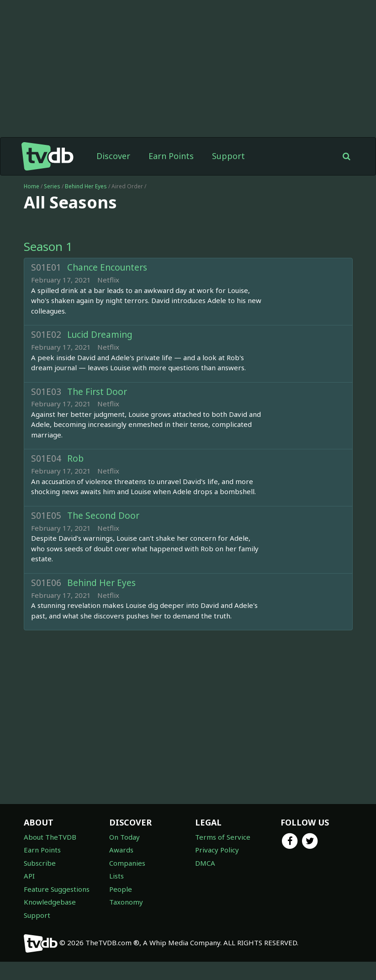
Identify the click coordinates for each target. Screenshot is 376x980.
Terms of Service (223, 837)
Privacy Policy (217, 850)
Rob (75, 458)
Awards (121, 850)
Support (228, 156)
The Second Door (103, 516)
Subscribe (40, 863)
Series (52, 186)
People (121, 889)
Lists (117, 876)
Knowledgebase (50, 902)
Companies (127, 863)
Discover (113, 156)
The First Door (97, 392)
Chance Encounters (107, 267)
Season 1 (48, 246)
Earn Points (171, 156)
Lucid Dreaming (100, 335)
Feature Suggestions (57, 889)
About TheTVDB (50, 837)
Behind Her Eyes (87, 186)
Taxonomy (126, 902)
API (29, 876)
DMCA (205, 863)
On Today (124, 837)
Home (32, 186)
